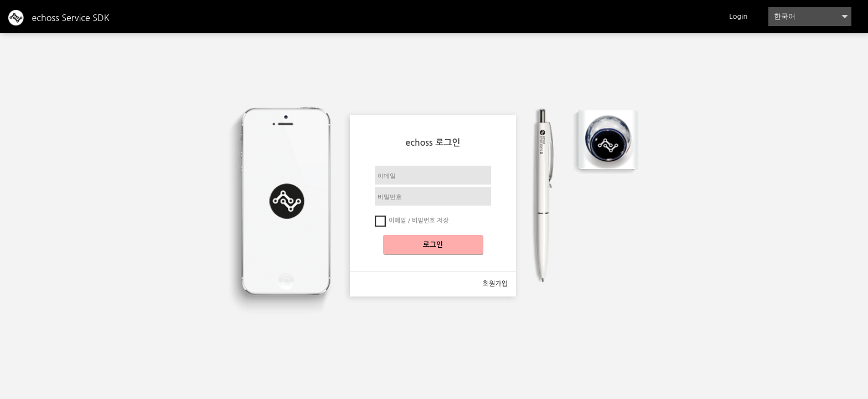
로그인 (433, 245)
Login (738, 16)
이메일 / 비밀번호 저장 (418, 221)
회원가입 (495, 284)
